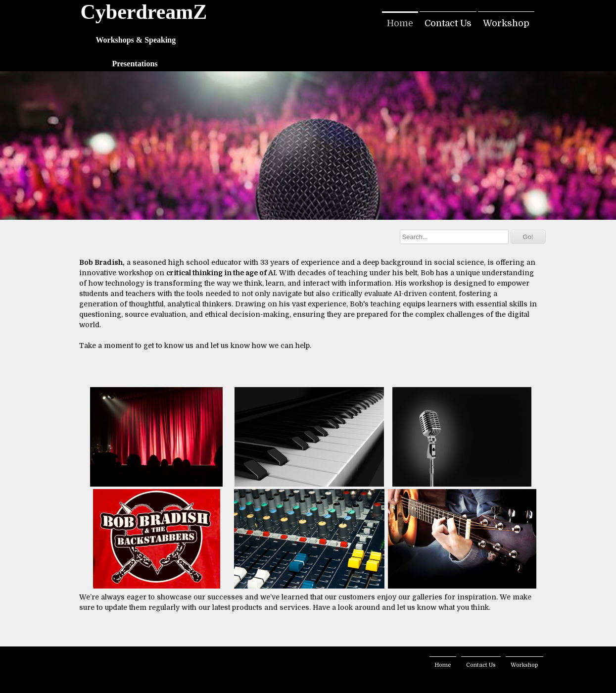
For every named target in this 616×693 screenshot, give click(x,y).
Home (400, 23)
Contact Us (448, 23)
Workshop (506, 23)
